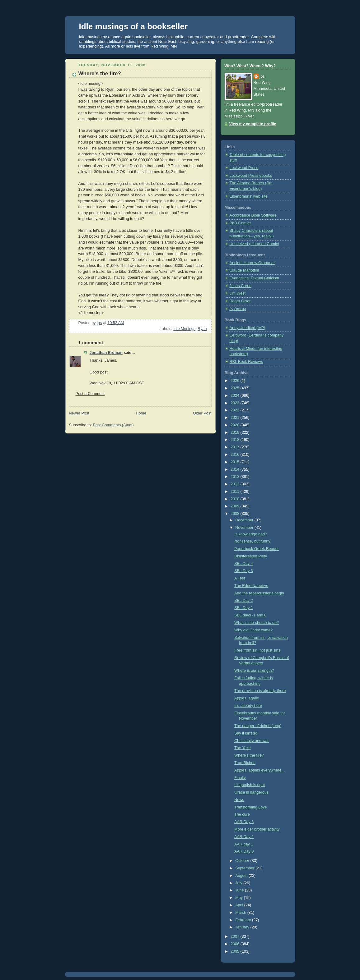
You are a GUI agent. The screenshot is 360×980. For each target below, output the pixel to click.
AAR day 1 (244, 844)
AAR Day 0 (244, 851)
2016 (236, 455)
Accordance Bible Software (253, 215)
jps (262, 76)
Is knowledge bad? (251, 534)
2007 (236, 936)
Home (141, 413)
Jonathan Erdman (106, 353)
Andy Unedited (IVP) (248, 328)
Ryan (202, 329)
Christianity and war (252, 741)
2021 (236, 418)
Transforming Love (251, 807)
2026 (236, 381)
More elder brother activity (257, 829)
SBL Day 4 (244, 564)
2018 (236, 440)
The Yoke (243, 748)
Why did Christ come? (253, 630)
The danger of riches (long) (258, 726)
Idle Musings (184, 329)
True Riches (245, 763)
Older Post (202, 413)
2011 (236, 492)
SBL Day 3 (244, 571)
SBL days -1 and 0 (250, 615)
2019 (236, 433)
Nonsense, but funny (252, 541)
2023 (236, 403)
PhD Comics (241, 223)
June (240, 890)
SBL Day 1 (244, 608)
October (243, 861)
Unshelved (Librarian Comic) (255, 244)
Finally (240, 778)
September (245, 868)
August (242, 876)
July (239, 883)
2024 (236, 396)
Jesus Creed (241, 286)
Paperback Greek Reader (257, 549)
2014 (236, 469)
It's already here (248, 706)
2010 (236, 499)
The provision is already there (260, 691)
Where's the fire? (249, 755)
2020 (236, 425)
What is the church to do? (257, 623)
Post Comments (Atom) (113, 425)
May (239, 898)
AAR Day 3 (244, 822)
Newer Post (79, 413)
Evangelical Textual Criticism (255, 278)
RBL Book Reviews (246, 362)
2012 (236, 484)
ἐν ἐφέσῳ (238, 309)
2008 (236, 514)
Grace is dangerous (251, 792)
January (243, 927)
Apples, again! (247, 698)
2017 (236, 447)
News (239, 800)
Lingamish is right (250, 785)
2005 (236, 951)
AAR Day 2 (244, 837)
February (244, 920)
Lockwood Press (244, 168)
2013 (236, 477)
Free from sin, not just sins (257, 650)
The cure (242, 814)
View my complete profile (253, 124)
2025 (236, 388)
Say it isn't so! (246, 733)
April (240, 905)
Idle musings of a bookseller (133, 26)
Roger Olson (241, 301)
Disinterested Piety (251, 556)
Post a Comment (90, 394)
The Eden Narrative (251, 586)
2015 (236, 462)
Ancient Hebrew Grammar (252, 263)
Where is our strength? (254, 671)
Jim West (238, 293)
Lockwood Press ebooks (251, 176)
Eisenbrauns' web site (249, 196)
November (245, 528)
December (245, 520)
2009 (236, 506)
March (241, 913)
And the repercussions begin (259, 593)
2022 (236, 410)
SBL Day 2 (244, 601)
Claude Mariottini (244, 270)
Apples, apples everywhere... (259, 770)
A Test (240, 578)
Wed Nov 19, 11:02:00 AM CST (117, 383)
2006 (236, 944)
